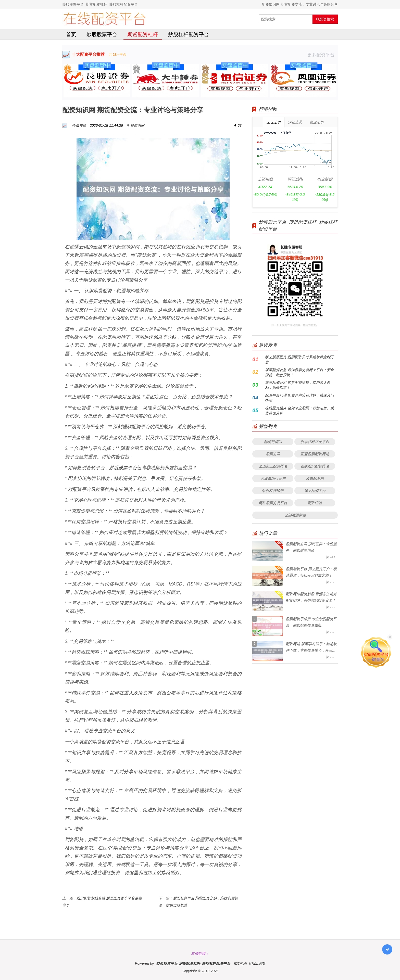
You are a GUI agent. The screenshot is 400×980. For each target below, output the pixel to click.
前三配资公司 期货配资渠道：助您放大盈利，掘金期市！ (298, 385)
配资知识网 (135, 125)
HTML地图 (257, 963)
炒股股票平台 (102, 34)
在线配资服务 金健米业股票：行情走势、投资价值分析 (299, 410)
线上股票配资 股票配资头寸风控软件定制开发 (299, 359)
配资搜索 (325, 19)
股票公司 (273, 454)
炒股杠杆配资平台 (189, 34)
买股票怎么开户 (273, 478)
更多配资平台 (322, 55)
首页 (71, 34)
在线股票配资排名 (315, 466)
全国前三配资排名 (273, 466)
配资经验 (315, 503)
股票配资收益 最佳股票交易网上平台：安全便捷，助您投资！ (299, 372)
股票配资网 (315, 478)
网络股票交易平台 (273, 503)
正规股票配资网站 (315, 454)
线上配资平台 (315, 491)
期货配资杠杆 (143, 34)
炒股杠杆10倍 (273, 491)
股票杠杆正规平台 (315, 442)
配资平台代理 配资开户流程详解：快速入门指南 (299, 398)
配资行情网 (273, 442)
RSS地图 (240, 963)
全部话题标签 (295, 515)
